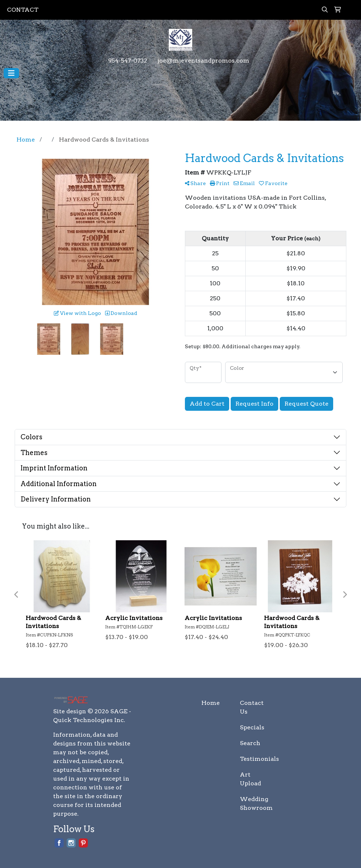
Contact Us (252, 707)
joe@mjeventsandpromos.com (203, 61)
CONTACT (23, 10)
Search (250, 743)
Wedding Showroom (255, 803)
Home (211, 703)
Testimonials (255, 759)
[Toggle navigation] (11, 73)
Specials (252, 727)
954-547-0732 (128, 61)
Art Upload (250, 779)
